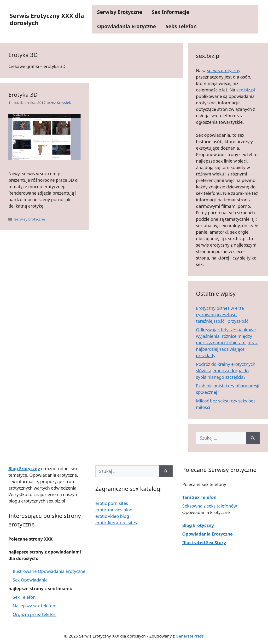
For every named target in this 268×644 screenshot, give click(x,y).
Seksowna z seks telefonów (210, 506)
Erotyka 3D (23, 94)
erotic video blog (112, 516)
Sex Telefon (24, 597)
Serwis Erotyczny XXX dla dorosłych (47, 19)
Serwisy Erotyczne (120, 12)
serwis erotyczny (224, 70)
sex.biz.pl (246, 90)
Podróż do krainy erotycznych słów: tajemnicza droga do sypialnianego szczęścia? (226, 371)
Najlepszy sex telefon (34, 606)
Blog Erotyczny (198, 525)
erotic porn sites (112, 503)
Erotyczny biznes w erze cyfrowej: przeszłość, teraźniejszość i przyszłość (222, 315)
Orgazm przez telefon (35, 614)
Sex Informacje (170, 12)
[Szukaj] (253, 438)
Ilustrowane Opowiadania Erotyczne (49, 571)
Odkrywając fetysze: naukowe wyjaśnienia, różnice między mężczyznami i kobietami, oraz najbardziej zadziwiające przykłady (227, 343)
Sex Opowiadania (30, 580)
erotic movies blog (114, 510)
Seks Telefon (181, 26)
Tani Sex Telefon (199, 497)
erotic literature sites (116, 523)
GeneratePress (190, 636)
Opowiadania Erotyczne (127, 26)
